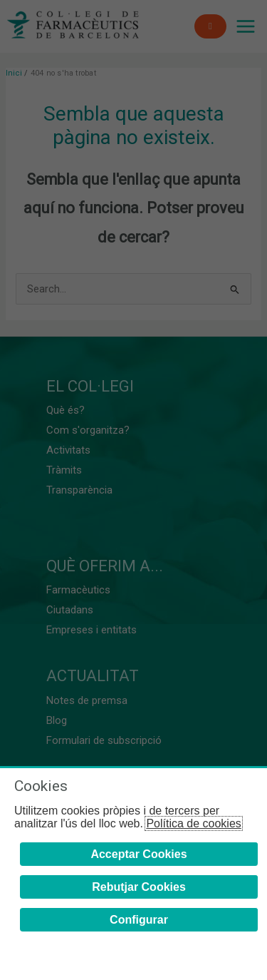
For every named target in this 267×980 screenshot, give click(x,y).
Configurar (139, 920)
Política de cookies (193, 823)
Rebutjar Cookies (139, 887)
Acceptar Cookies (138, 854)
